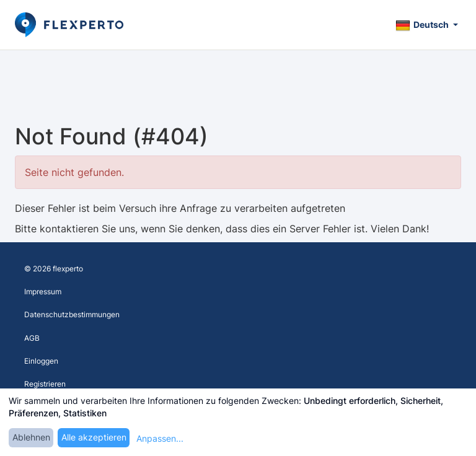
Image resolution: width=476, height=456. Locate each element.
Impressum (43, 292)
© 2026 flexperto (54, 269)
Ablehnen (31, 437)
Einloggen (41, 361)
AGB (32, 338)
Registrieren (45, 384)
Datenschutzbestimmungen (72, 314)
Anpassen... (160, 438)
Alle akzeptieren (94, 437)
